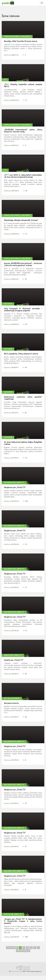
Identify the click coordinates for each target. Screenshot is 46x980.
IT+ (5, 80)
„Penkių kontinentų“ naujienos (17, 37)
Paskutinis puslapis (23, 951)
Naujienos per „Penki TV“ (14, 483)
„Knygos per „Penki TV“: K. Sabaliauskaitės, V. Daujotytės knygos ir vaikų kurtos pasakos (23, 921)
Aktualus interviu (12, 698)
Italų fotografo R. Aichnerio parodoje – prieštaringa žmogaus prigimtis (23, 310)
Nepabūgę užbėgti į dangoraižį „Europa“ (21, 220)
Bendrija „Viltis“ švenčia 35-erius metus (21, 41)
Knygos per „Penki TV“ (13, 914)
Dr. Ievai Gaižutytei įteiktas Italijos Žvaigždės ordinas (23, 443)
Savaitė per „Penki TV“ (13, 655)
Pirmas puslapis (12, 948)
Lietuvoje (8, 304)
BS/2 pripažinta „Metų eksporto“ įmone (21, 354)
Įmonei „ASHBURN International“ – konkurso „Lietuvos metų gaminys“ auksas (23, 265)
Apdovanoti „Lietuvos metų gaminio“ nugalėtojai (23, 398)
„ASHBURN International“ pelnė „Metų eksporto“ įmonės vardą (23, 131)
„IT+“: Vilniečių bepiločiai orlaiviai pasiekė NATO (23, 86)
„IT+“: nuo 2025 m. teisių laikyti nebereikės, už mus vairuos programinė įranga (23, 176)
